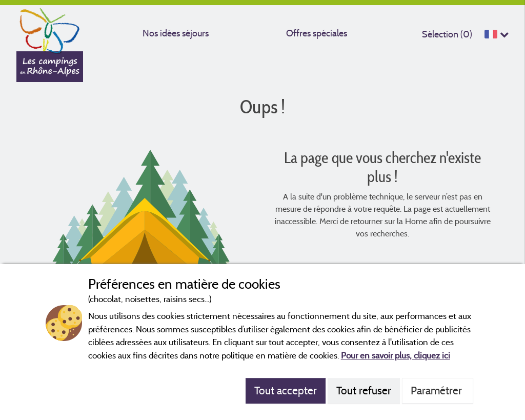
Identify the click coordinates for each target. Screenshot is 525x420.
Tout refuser (364, 390)
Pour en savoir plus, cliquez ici (396, 355)
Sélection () (447, 34)
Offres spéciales (317, 33)
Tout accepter (286, 390)
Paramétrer (438, 390)
